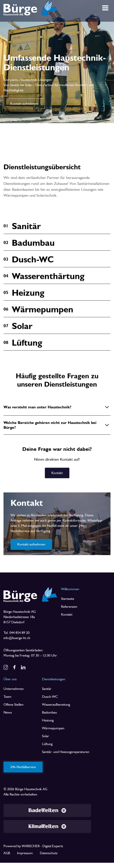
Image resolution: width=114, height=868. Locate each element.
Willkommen (70, 589)
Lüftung (47, 744)
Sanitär (47, 689)
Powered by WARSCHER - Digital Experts (33, 846)
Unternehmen (14, 689)
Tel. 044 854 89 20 (17, 633)
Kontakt (67, 614)
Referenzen (69, 607)
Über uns (10, 679)
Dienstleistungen (54, 679)
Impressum (25, 853)
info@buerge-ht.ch (17, 638)
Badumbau (49, 712)
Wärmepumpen (53, 728)
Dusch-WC (50, 697)
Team (7, 697)
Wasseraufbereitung (56, 704)
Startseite (68, 599)
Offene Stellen (13, 704)
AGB (7, 853)
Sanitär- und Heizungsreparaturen (66, 752)
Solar (46, 736)
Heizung (48, 720)
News (8, 712)
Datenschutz (49, 853)
